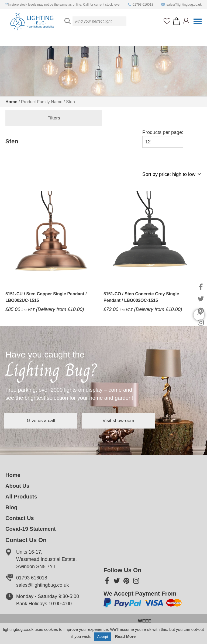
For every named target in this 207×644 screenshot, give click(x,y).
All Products (21, 497)
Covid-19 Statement (31, 529)
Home (11, 102)
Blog (11, 507)
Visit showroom (133, 420)
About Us (17, 486)
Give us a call (46, 420)
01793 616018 (141, 5)
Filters (32, 118)
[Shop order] (169, 177)
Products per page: (163, 139)
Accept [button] (103, 637)
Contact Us (20, 518)
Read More (125, 636)
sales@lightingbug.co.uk (181, 5)
